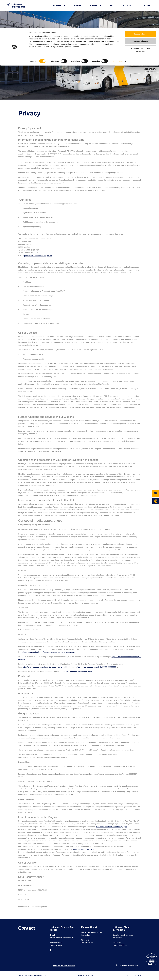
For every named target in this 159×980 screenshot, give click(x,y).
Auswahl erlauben (141, 13)
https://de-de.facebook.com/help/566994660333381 (97, 667)
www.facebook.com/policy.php (85, 849)
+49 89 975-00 (87, 943)
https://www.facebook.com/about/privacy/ (77, 671)
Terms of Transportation (87, 975)
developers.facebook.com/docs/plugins (111, 827)
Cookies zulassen (141, 6)
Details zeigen (117, 33)
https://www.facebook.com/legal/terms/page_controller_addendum (48, 652)
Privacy (138, 975)
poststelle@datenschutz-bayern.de (38, 256)
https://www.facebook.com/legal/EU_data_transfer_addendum (47, 667)
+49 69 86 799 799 (120, 945)
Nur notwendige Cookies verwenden (141, 22)
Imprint (130, 975)
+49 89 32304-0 (56, 945)
